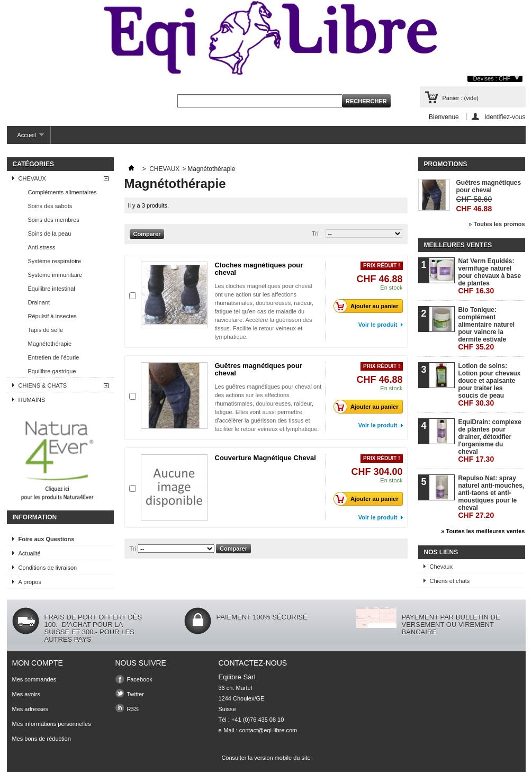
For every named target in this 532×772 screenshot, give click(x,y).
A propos (30, 582)
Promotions (446, 164)
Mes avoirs (26, 694)
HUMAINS (32, 400)
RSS (133, 709)
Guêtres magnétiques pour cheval (259, 369)
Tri (315, 234)
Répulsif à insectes (52, 316)
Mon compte (38, 663)
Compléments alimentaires (62, 192)
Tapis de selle (46, 330)
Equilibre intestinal (52, 289)
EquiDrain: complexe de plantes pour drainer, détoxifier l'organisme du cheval (490, 441)
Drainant (39, 302)
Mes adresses (30, 709)
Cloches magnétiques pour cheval (259, 269)
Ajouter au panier (369, 306)
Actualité (30, 553)
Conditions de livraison (48, 568)
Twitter (136, 694)
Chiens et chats (450, 581)
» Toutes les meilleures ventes (483, 531)
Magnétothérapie (50, 344)
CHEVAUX (32, 178)
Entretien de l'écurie (54, 357)
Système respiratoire (55, 261)
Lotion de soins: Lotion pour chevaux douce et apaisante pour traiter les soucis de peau (490, 385)
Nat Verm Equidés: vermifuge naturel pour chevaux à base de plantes (490, 276)
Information (35, 517)
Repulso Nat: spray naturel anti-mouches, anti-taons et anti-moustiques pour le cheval (492, 497)
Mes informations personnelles (52, 724)
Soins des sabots (50, 206)
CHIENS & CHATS (43, 385)
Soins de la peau (50, 234)
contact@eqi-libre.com (268, 730)
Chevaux (441, 567)
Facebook (140, 679)
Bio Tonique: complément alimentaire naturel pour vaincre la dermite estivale (487, 329)
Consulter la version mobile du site (266, 758)
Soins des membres (54, 220)
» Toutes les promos (497, 224)
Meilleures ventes (458, 245)
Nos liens (441, 552)
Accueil (25, 138)
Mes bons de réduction (42, 739)
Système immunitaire (55, 275)
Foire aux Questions (47, 539)
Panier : (461, 98)
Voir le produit (378, 325)
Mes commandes (34, 679)
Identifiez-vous (505, 117)
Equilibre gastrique (52, 371)
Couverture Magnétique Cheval (265, 458)
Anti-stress (42, 247)
